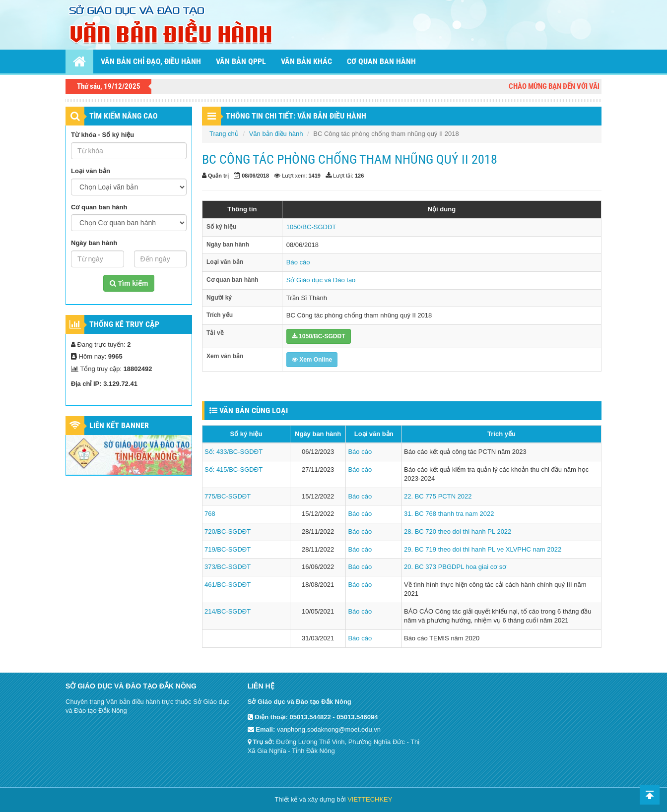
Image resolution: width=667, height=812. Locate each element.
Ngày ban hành (94, 243)
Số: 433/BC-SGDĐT (233, 452)
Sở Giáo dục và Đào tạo (321, 280)
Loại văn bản (91, 171)
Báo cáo (298, 262)
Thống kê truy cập (124, 324)
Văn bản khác (306, 61)
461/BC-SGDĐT (228, 585)
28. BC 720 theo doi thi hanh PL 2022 (458, 531)
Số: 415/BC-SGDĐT (233, 469)
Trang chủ (224, 134)
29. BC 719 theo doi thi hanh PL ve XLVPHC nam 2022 (483, 549)
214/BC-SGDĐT (228, 611)
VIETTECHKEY (370, 799)
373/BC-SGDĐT (228, 567)
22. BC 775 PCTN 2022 (438, 496)
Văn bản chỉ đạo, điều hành (151, 61)
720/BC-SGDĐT (228, 531)
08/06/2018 (255, 176)
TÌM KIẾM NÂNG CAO (124, 116)
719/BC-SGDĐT (228, 549)
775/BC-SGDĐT (228, 496)
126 (359, 176)
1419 (315, 176)
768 (210, 514)
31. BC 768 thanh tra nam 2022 (449, 514)
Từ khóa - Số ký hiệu (102, 135)
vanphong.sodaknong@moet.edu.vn (329, 729)
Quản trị (218, 176)
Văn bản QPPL (241, 61)
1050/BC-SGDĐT (311, 227)
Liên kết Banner (119, 425)
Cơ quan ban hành (381, 61)
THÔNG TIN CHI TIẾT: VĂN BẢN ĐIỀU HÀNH (296, 116)
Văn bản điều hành (276, 134)
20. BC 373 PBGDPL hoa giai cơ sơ (455, 567)
